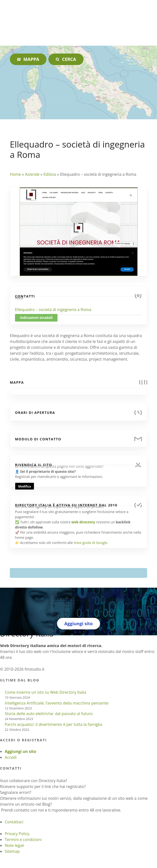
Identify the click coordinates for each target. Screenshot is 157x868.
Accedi (11, 757)
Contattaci (14, 822)
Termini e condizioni (23, 840)
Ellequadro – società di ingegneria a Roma (53, 310)
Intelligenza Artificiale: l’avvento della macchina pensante (57, 703)
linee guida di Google (90, 543)
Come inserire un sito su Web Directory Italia (45, 692)
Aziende (32, 174)
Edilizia (50, 174)
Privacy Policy (17, 834)
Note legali (14, 845)
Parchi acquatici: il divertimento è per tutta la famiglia (53, 724)
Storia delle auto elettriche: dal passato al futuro (49, 714)
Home (15, 174)
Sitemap (12, 851)
